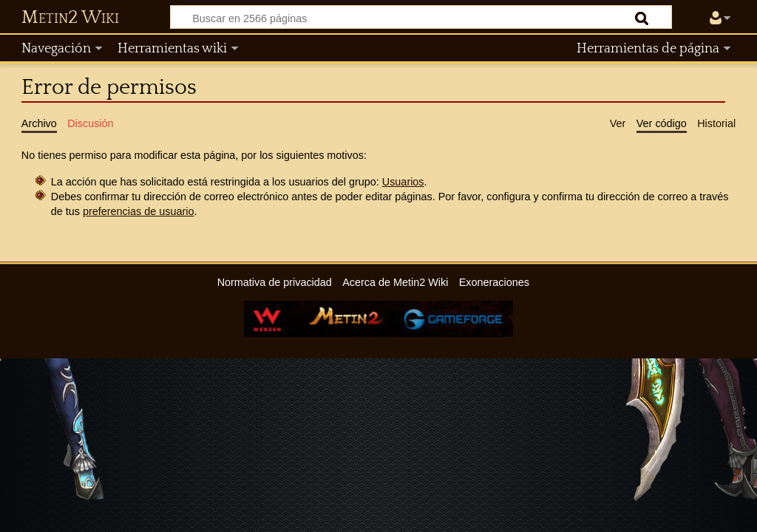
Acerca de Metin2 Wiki (395, 282)
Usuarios (403, 182)
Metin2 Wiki (70, 18)
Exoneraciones (494, 282)
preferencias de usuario (138, 211)
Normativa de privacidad (275, 282)
